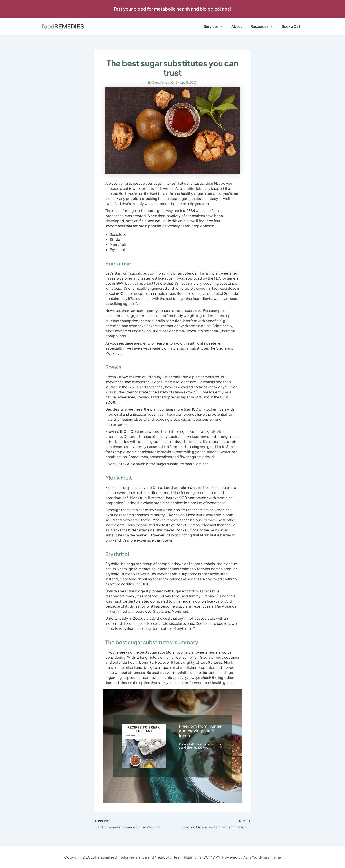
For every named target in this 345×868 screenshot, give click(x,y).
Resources (264, 26)
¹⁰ (194, 628)
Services (219, 26)
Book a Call (292, 26)
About (241, 26)
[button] (172, 9)
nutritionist (191, 188)
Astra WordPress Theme (262, 857)
